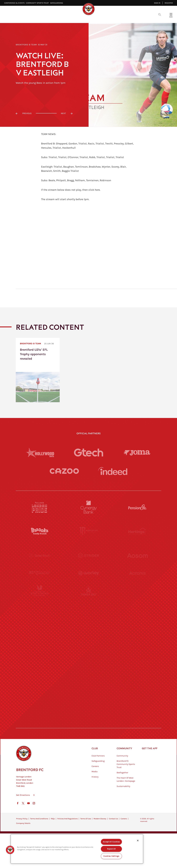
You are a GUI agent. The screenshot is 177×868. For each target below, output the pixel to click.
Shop (133, 18)
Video (57, 18)
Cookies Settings (111, 856)
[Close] (138, 841)
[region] (77, 849)
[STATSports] (40, 580)
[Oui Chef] (137, 652)
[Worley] (89, 580)
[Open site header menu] (171, 14)
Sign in (157, 3)
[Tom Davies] (137, 676)
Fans (122, 18)
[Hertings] (137, 531)
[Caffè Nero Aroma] (89, 725)
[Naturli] (89, 628)
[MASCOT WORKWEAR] (137, 604)
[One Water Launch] (137, 628)
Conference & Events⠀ (15, 3)
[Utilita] (40, 628)
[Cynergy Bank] (89, 507)
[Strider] (89, 556)
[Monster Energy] (89, 531)
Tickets (110, 18)
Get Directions (23, 808)
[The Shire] (89, 676)
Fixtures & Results (77, 18)
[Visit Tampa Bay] (89, 604)
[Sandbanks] (40, 676)
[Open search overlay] (160, 14)
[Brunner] (40, 652)
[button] (10, 850)
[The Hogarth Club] (40, 701)
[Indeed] (113, 471)
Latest (45, 18)
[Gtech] (89, 453)
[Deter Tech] (40, 556)
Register (169, 3)
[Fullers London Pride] (40, 507)
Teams (97, 18)
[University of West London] (40, 604)
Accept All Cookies (111, 842)
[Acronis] (137, 580)
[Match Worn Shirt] (89, 652)
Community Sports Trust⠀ (38, 3)
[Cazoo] (64, 471)
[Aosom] (137, 556)
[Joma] (137, 453)
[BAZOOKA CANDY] (40, 531)
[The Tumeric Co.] (89, 701)
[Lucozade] (137, 701)
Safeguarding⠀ (57, 3)
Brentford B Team (26, 45)
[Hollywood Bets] (40, 453)
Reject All (111, 849)
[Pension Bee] (137, 507)
